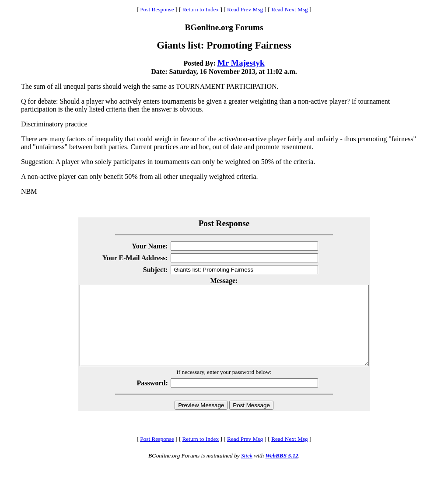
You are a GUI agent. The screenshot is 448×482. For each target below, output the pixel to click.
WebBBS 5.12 (282, 471)
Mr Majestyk (241, 63)
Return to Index (200, 9)
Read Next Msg (290, 9)
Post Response (157, 9)
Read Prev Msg (245, 9)
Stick (247, 471)
